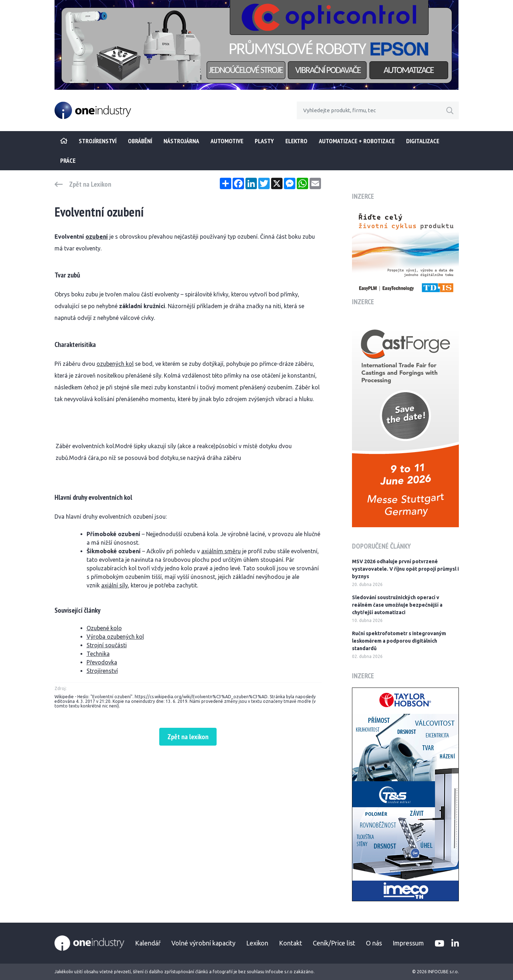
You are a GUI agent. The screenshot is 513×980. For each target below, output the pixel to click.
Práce (68, 160)
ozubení (97, 237)
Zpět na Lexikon (90, 184)
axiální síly (115, 585)
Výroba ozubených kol (115, 637)
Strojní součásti (107, 645)
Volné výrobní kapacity (203, 943)
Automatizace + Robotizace (357, 141)
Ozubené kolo (104, 628)
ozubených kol (115, 364)
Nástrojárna (181, 141)
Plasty (264, 141)
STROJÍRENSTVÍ (98, 141)
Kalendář (148, 943)
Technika (98, 654)
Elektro (296, 141)
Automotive (227, 141)
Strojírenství (102, 671)
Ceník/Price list (334, 943)
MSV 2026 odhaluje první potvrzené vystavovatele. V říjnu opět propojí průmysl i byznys (405, 569)
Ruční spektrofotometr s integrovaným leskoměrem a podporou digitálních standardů (399, 641)
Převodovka (102, 662)
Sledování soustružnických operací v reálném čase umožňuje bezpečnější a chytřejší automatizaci (397, 605)
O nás (374, 943)
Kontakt (291, 943)
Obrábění (140, 141)
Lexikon (257, 943)
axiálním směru (221, 551)
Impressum (408, 943)
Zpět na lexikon (188, 737)
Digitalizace (423, 141)
